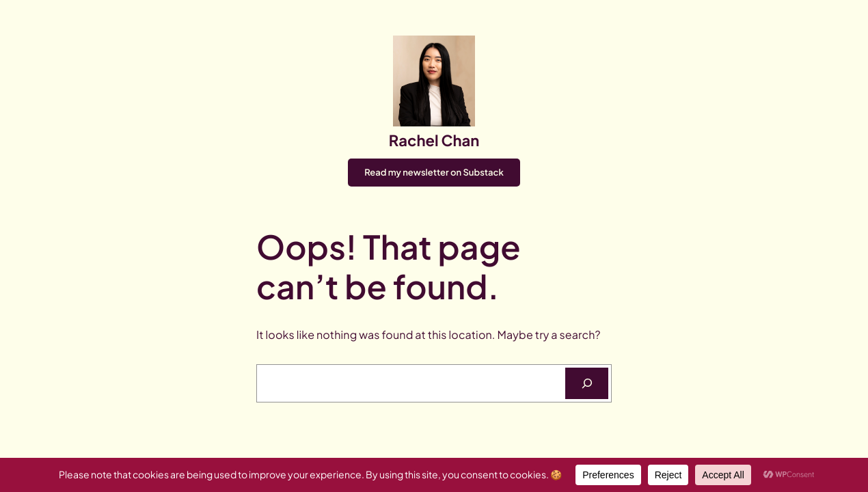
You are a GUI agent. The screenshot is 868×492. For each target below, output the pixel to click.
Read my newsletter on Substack (434, 172)
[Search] (587, 383)
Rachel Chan (434, 140)
